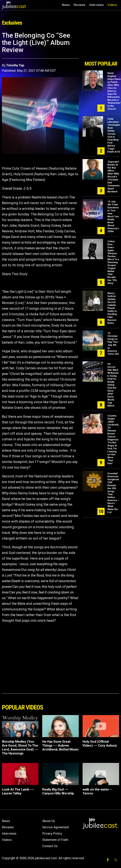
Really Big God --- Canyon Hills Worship (58, 791)
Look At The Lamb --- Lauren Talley (18, 791)
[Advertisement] (101, 45)
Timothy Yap (15, 65)
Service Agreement (56, 827)
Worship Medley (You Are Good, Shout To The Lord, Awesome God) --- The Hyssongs (20, 747)
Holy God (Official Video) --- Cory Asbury (100, 744)
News (66, 5)
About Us (49, 821)
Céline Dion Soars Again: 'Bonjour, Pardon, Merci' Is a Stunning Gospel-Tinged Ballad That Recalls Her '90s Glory (113, 262)
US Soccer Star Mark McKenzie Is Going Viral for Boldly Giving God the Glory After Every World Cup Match (113, 385)
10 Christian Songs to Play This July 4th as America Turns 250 (113, 343)
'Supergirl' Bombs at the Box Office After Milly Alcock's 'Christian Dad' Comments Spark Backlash (114, 177)
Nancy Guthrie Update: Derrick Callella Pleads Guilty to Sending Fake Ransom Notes (112, 308)
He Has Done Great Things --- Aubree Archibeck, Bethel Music (60, 745)
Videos (112, 5)
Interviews (96, 5)
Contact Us (50, 846)
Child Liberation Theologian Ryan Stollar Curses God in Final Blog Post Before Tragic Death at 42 (114, 135)
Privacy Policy (52, 833)
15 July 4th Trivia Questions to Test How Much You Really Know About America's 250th (113, 216)
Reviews (79, 5)
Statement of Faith (55, 840)
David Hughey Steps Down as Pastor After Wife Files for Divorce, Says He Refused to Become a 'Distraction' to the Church (114, 91)
